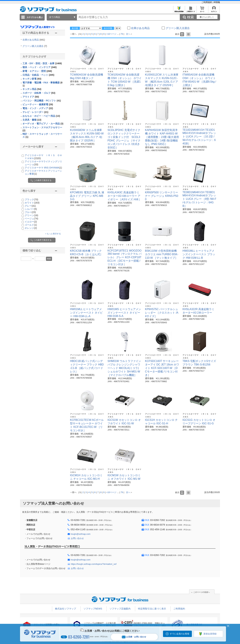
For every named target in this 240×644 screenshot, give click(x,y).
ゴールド (31, 225)
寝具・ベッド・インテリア (40, 67)
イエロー (31, 222)
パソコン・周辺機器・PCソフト (42, 101)
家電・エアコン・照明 (37, 71)
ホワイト (32, 203)
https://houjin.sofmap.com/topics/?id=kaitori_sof (94, 564)
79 (122, 34)
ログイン (214, 11)
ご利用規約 (207, 2)
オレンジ (31, 228)
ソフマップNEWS (93, 609)
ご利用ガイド (191, 11)
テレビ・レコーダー (35, 112)
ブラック (31, 199)
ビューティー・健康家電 (38, 104)
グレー (30, 206)
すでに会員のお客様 (180, 634)
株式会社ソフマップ (65, 609)
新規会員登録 (179, 11)
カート (202, 11)
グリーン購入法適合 (35, 46)
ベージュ (31, 219)
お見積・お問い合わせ (134, 637)
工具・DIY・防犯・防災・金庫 (42, 63)
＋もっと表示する (53, 234)
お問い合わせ (77, 538)
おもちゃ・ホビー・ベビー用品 (41, 116)
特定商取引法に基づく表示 (152, 609)
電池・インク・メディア (38, 108)
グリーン (31, 215)
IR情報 (217, 2)
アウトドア (31, 97)
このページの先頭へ (202, 592)
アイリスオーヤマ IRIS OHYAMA (43, 168)
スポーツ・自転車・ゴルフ (39, 93)
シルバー (31, 209)
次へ (128, 34)
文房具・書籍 (32, 120)
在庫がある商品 (34, 40)
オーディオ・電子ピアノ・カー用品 (43, 124)
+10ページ (111, 34)
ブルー (30, 212)
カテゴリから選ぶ (35, 17)
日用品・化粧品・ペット (38, 75)
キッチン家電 (32, 79)
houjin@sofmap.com (81, 534)
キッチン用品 (32, 89)
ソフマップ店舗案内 (120, 609)
